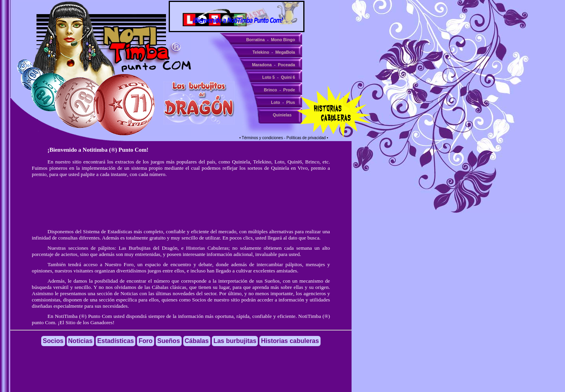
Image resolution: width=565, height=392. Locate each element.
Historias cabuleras (290, 341)
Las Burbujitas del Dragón (148, 248)
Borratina (255, 40)
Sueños (272, 281)
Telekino (261, 52)
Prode (289, 90)
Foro (146, 341)
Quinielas (282, 115)
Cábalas (160, 287)
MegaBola (285, 52)
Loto (276, 102)
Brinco (270, 90)
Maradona (262, 65)
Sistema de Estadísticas (108, 231)
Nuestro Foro (119, 264)
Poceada (286, 65)
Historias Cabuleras (207, 248)
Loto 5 (268, 77)
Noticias (129, 293)
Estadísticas (116, 341)
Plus (291, 102)
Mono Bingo (283, 40)
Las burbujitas (235, 341)
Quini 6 (288, 77)
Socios (199, 300)
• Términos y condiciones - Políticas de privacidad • (284, 138)
